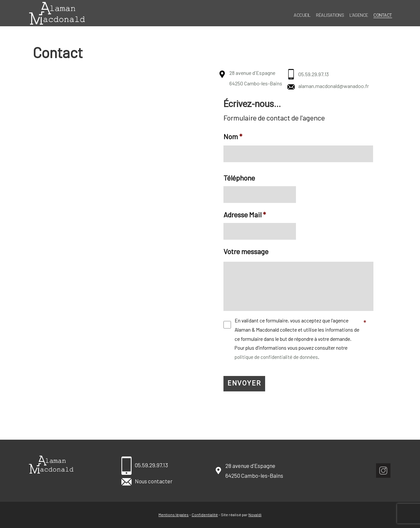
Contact (383, 15)
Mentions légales (174, 515)
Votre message (246, 251)
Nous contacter (147, 481)
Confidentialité (205, 515)
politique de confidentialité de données (276, 360)
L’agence (359, 15)
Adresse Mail (245, 214)
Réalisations (330, 15)
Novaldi (255, 515)
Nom (233, 136)
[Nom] (298, 154)
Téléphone (239, 178)
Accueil (302, 15)
